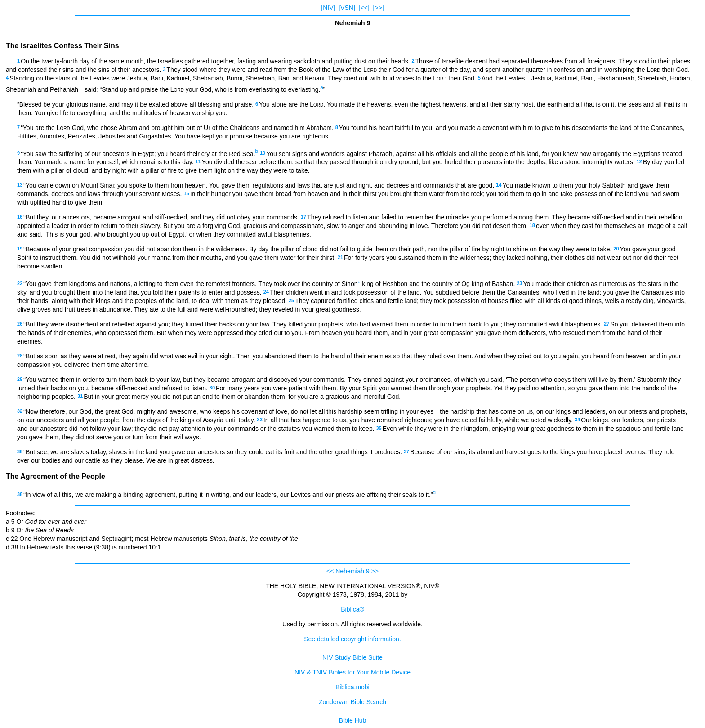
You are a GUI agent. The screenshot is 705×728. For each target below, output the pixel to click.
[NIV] (328, 8)
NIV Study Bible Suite (352, 657)
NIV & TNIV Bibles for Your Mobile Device (352, 672)
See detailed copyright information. (352, 639)
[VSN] (347, 8)
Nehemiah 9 (352, 571)
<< (330, 571)
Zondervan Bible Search (352, 702)
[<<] (364, 8)
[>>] (379, 8)
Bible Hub (353, 720)
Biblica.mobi (352, 687)
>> (375, 571)
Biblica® (352, 609)
